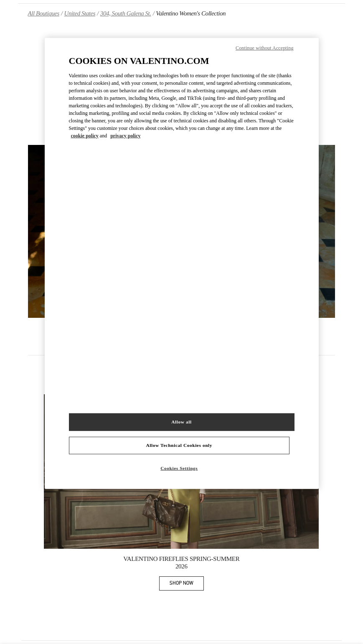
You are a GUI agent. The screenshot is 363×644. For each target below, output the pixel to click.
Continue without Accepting (264, 48)
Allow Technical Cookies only (179, 445)
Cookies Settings (179, 468)
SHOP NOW (187, 584)
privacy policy (125, 136)
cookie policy (85, 136)
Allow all (181, 422)
